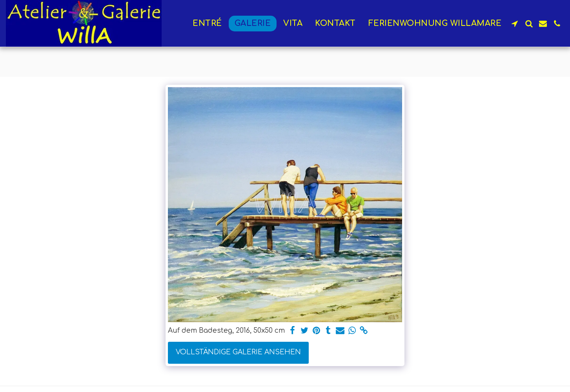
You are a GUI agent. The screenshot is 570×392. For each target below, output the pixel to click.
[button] (515, 24)
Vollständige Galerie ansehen (238, 352)
